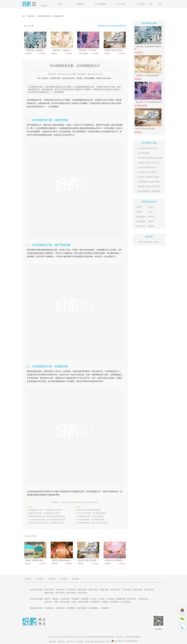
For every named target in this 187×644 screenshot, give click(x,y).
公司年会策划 (125, 602)
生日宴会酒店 (141, 221)
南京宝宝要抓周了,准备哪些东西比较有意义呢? (155, 191)
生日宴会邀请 (141, 217)
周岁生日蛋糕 (65, 602)
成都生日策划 (49, 593)
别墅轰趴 (151, 226)
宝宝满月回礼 (65, 599)
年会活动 (94, 599)
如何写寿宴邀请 (144, 153)
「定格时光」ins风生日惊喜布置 (147, 75)
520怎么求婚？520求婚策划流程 (89, 510)
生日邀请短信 (95, 602)
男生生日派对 (132, 599)
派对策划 (31, 16)
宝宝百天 (47, 599)
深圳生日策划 (138, 590)
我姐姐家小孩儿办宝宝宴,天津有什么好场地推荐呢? (157, 186)
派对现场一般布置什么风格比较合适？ (152, 177)
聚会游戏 (55, 599)
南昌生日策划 (116, 590)
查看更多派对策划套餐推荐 (112, 26)
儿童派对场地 (143, 599)
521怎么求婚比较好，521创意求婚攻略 (91, 513)
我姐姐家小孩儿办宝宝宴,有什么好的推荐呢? (154, 163)
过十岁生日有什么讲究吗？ (148, 172)
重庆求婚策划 (82, 608)
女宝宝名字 (48, 602)
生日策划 (141, 4)
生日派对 (139, 212)
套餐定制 (80, 4)
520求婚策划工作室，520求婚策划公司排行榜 (45, 510)
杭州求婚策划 (93, 608)
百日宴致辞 (75, 599)
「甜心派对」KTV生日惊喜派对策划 (148, 102)
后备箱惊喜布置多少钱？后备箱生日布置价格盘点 (47, 516)
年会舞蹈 (105, 602)
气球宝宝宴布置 (83, 602)
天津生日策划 (71, 590)
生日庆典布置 (114, 602)
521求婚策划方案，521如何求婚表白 (90, 516)
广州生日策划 (127, 590)
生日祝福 (151, 217)
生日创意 (102, 599)
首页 (60, 4)
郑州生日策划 (93, 590)
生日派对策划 (80, 637)
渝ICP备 (103, 642)
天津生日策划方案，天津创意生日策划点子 (154, 242)
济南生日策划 (104, 590)
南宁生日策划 (82, 593)
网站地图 (76, 579)
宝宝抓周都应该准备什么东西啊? (150, 158)
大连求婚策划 (104, 608)
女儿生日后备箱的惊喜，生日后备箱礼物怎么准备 (47, 520)
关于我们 (28, 579)
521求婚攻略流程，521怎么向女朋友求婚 (92, 523)
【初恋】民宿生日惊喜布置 (145, 129)
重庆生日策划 (82, 590)
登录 (160, 4)
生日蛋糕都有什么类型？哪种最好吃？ (152, 182)
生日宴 (74, 602)
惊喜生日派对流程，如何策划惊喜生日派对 (44, 513)
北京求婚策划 (49, 608)
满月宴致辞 (85, 599)
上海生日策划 (60, 590)
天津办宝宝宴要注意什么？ (148, 167)
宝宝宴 (150, 212)
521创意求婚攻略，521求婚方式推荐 (90, 520)
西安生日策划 (71, 593)
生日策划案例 (101, 4)
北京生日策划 (49, 590)
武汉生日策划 (60, 593)
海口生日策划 (149, 590)
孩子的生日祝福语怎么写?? (148, 148)
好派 (97, 103)
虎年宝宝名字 (141, 226)
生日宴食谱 (110, 599)
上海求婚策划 (60, 608)
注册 (151, 4)
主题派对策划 (121, 599)
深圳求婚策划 (71, 608)
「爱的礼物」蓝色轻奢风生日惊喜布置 (148, 48)
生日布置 (121, 4)
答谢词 (56, 602)
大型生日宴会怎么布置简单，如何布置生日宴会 (46, 523)
